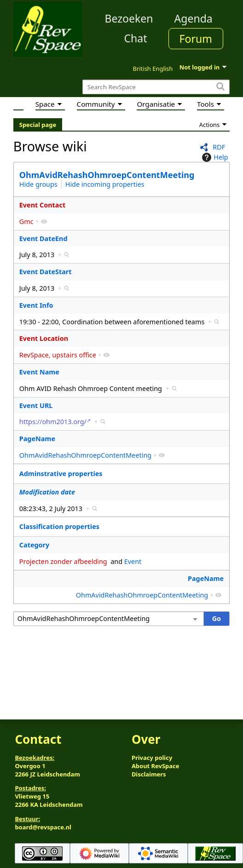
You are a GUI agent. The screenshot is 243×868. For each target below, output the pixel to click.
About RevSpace (156, 766)
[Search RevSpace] (156, 87)
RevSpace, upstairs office (58, 355)
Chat (135, 38)
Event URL (36, 405)
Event (133, 561)
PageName (37, 439)
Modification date (47, 492)
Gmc (26, 221)
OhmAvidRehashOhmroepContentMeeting (107, 175)
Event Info (36, 305)
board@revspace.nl (43, 827)
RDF (219, 147)
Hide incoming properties (105, 184)
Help (214, 157)
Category (34, 545)
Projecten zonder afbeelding (63, 561)
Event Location (44, 338)
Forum (196, 39)
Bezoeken (129, 18)
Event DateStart (46, 272)
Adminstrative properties (61, 474)
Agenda (194, 18)
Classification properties (59, 526)
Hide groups (38, 184)
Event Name (39, 372)
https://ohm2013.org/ (53, 422)
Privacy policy (152, 758)
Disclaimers (149, 774)
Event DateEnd (43, 239)
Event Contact (42, 205)
